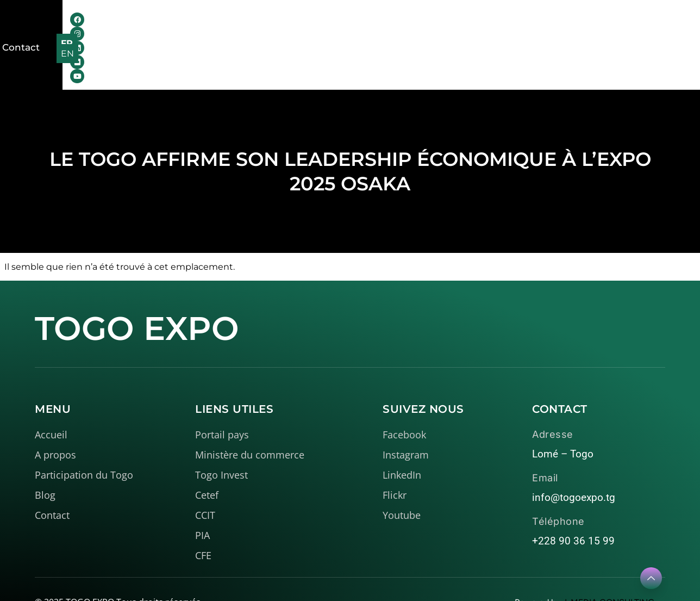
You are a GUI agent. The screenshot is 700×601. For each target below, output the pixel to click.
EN (664, 28)
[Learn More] (651, 578)
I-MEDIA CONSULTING (610, 569)
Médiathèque (380, 27)
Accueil (170, 27)
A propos (231, 27)
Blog (445, 27)
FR (640, 28)
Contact (492, 27)
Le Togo (301, 27)
